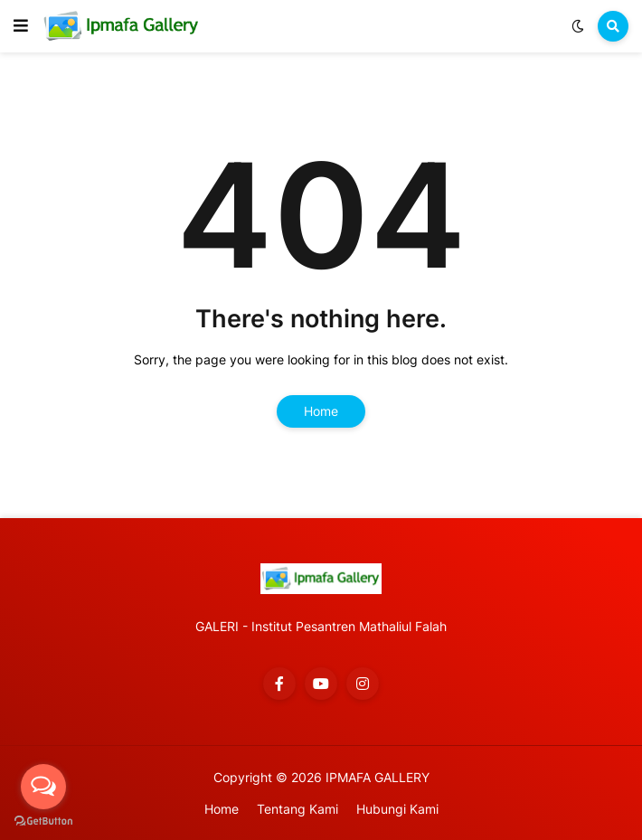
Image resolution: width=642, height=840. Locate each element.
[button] (21, 26)
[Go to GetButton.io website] (43, 821)
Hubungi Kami (397, 809)
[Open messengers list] (43, 787)
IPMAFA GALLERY (378, 777)
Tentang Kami (297, 809)
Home (321, 411)
